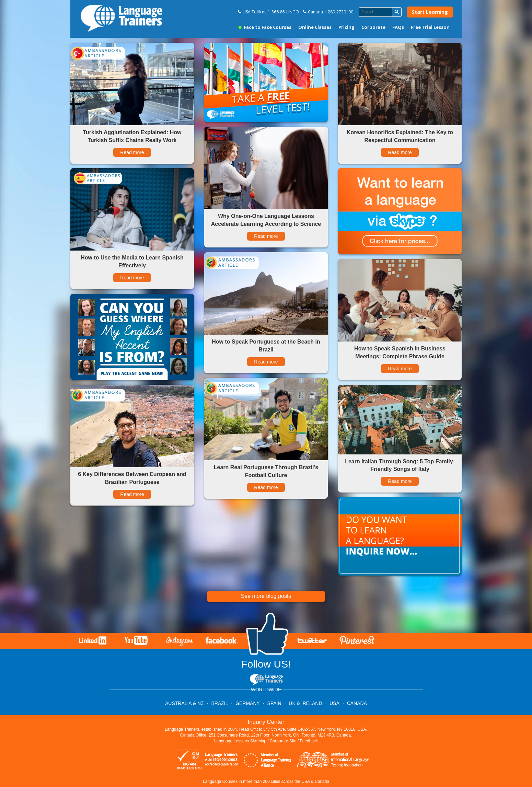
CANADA (357, 703)
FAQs (398, 27)
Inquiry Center (266, 722)
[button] (397, 12)
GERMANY (248, 703)
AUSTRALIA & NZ (184, 703)
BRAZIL (219, 703)
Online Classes (315, 27)
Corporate (373, 27)
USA (334, 703)
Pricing (346, 27)
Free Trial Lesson (430, 27)
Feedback (309, 741)
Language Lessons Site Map (240, 741)
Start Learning (430, 12)
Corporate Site (283, 741)
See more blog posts (266, 596)
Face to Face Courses (265, 27)
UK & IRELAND (305, 703)
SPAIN (274, 703)
